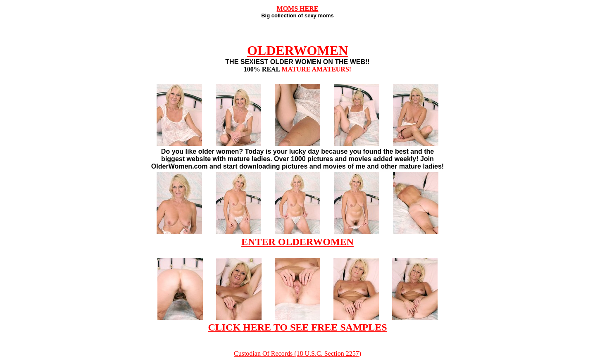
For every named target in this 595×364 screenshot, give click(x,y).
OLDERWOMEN (297, 50)
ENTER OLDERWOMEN (297, 242)
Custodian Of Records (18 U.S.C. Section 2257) (297, 353)
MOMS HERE (298, 8)
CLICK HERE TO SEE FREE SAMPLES (297, 327)
